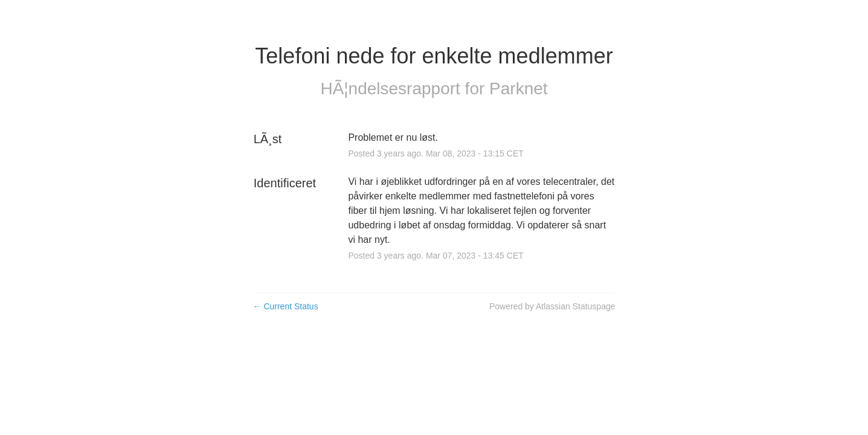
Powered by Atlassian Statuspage (552, 306)
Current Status (286, 306)
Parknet (519, 89)
